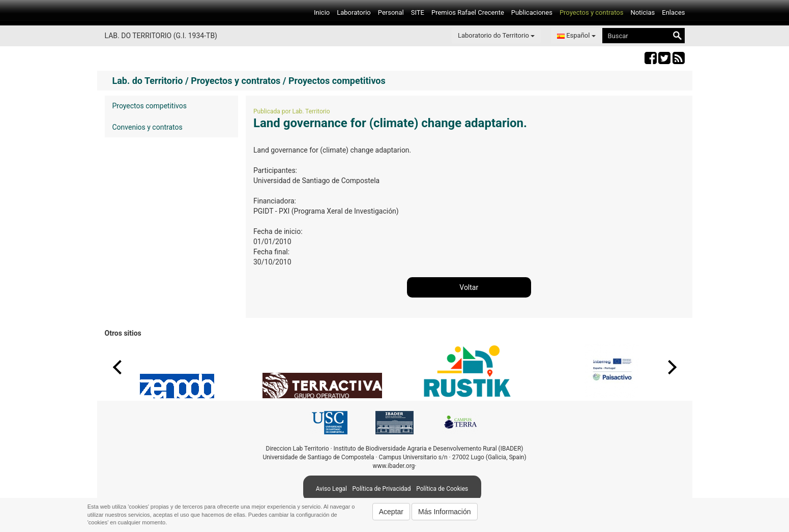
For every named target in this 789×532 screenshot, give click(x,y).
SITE (418, 12)
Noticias (642, 12)
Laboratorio (354, 12)
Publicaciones (532, 12)
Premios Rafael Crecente (468, 12)
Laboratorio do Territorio (496, 35)
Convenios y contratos (148, 127)
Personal (391, 12)
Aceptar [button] (391, 512)
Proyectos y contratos (592, 12)
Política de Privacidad (382, 489)
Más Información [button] (444, 512)
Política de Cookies (442, 489)
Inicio (322, 12)
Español (576, 35)
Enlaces (673, 12)
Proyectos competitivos (150, 106)
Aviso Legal (331, 489)
